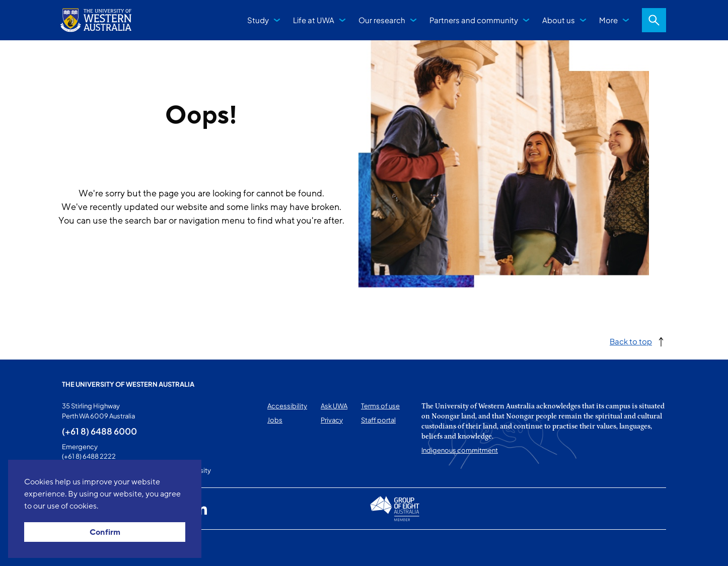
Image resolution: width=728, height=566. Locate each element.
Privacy (332, 420)
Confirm (105, 532)
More (608, 20)
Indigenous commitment (460, 450)
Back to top (631, 341)
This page (76, 548)
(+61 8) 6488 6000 (99, 431)
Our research (382, 20)
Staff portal (378, 420)
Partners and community (474, 20)
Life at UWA (314, 20)
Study (258, 20)
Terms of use (380, 406)
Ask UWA (334, 406)
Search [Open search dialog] (654, 20)
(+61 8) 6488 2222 (89, 456)
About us (559, 20)
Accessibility (287, 406)
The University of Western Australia (128, 384)
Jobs (275, 420)
